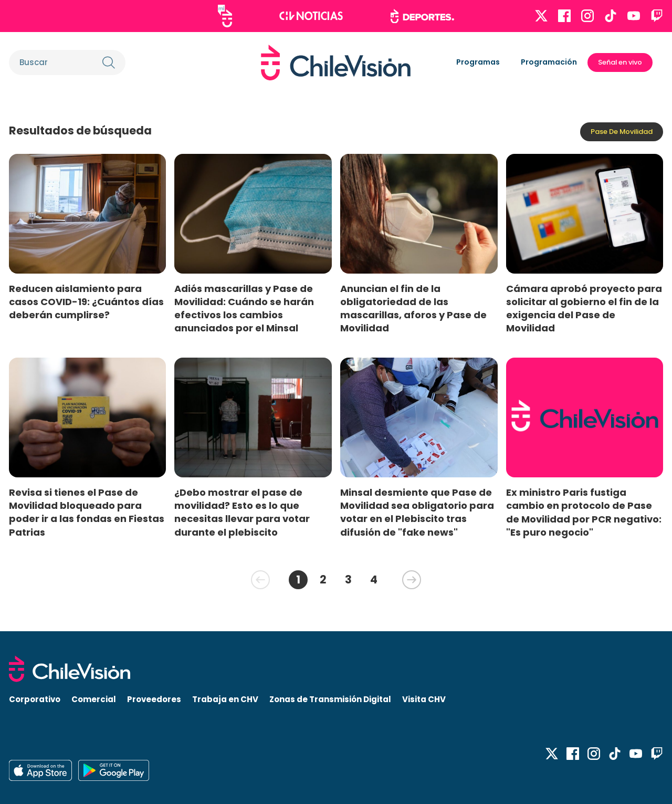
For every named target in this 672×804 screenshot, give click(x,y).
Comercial (94, 699)
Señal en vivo (620, 62)
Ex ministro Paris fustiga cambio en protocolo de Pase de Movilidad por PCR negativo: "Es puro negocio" (584, 512)
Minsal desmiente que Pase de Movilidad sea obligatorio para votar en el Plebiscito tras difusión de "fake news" (417, 512)
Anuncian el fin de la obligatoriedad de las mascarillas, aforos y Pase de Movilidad (413, 308)
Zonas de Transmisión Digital (330, 699)
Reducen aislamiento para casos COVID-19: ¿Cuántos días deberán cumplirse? (86, 302)
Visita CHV (424, 699)
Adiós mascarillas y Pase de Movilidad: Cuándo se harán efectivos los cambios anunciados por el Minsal (244, 308)
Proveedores (154, 699)
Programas (478, 62)
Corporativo (35, 699)
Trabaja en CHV (225, 699)
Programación (549, 62)
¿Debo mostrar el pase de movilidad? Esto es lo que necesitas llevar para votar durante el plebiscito (242, 512)
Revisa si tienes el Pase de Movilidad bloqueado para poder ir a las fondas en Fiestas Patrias (87, 512)
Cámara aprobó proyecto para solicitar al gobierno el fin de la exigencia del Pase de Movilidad (584, 308)
